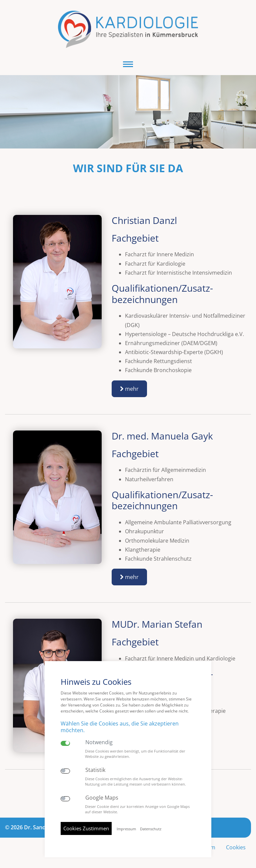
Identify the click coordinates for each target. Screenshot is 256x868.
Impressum (126, 829)
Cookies (236, 847)
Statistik (95, 770)
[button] (128, 64)
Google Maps (102, 798)
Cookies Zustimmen (86, 828)
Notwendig (99, 742)
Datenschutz (151, 829)
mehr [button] (129, 389)
